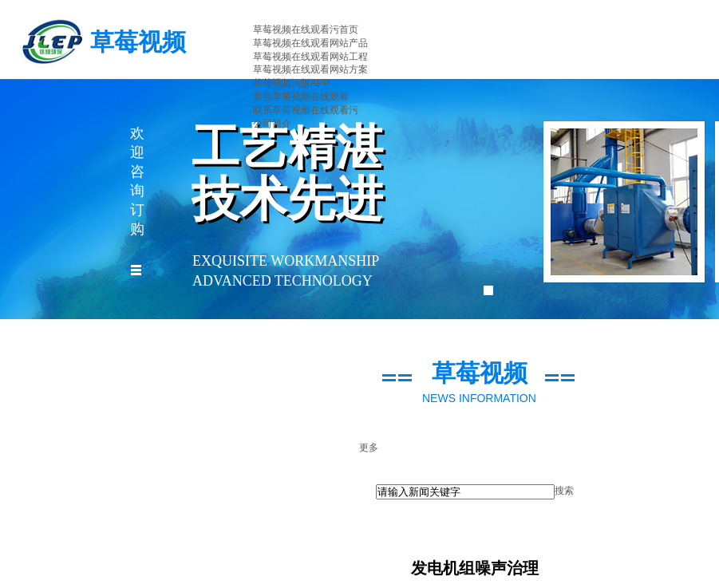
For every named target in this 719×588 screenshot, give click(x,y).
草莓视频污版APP (291, 83)
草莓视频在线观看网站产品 (310, 43)
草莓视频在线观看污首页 (306, 30)
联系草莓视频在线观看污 (306, 110)
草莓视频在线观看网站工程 (310, 57)
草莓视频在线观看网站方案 (310, 69)
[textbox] (465, 492)
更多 (369, 448)
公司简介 (272, 124)
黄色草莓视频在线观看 (301, 97)
